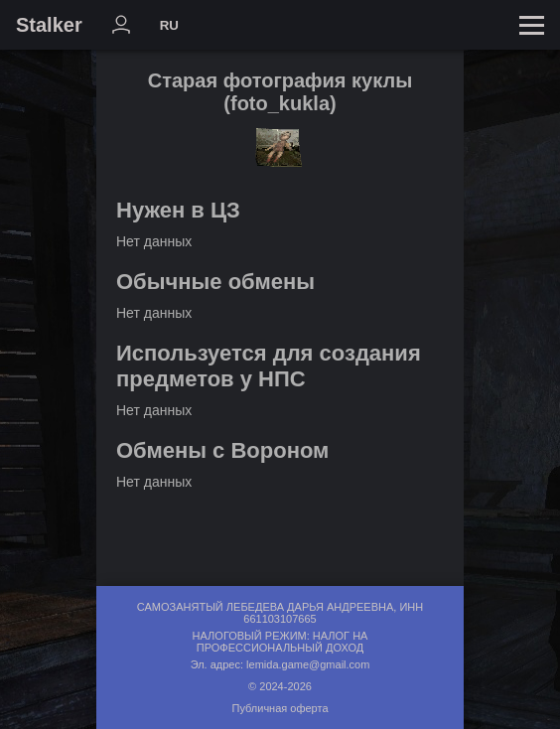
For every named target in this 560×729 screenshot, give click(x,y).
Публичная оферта (280, 708)
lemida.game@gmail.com (308, 664)
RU (169, 25)
